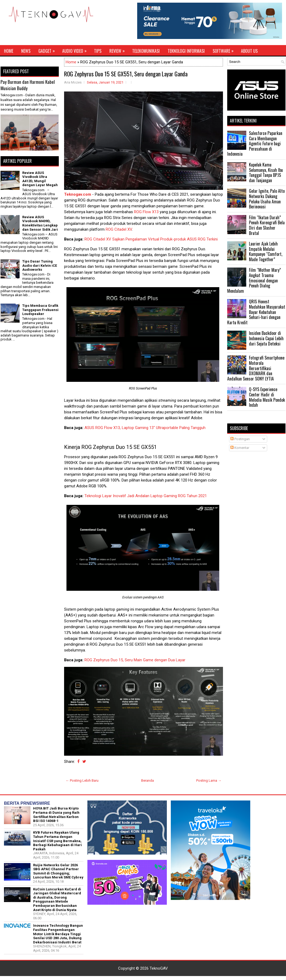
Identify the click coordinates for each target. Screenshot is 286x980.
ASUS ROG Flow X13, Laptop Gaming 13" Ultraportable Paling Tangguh (145, 428)
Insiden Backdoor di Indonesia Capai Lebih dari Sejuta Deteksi (266, 338)
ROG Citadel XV (119, 229)
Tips (98, 51)
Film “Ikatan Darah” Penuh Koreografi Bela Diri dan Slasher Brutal (267, 225)
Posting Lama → (209, 780)
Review (119, 50)
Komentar (240, 448)
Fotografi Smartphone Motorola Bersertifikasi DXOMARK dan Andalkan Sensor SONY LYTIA (256, 368)
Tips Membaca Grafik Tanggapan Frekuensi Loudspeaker (40, 310)
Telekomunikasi (146, 51)
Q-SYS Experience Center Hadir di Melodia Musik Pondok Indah (267, 397)
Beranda (148, 780)
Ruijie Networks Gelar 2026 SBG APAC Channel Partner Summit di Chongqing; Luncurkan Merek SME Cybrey (58, 871)
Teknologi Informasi (186, 51)
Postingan (240, 439)
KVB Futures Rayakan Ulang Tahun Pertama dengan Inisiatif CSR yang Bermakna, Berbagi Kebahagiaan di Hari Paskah (57, 841)
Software (225, 50)
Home (9, 51)
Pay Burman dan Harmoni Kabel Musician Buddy (28, 85)
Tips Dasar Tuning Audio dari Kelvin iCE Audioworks (40, 265)
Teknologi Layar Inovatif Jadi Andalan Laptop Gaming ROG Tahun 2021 (146, 496)
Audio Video (76, 50)
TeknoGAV (159, 968)
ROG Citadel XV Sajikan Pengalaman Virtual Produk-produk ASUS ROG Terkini (151, 239)
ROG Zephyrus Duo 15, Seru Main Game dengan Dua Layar (135, 660)
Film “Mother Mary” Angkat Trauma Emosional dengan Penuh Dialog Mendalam (254, 280)
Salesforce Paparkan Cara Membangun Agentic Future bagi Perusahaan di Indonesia (255, 143)
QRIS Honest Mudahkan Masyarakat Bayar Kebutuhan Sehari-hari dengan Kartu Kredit (256, 312)
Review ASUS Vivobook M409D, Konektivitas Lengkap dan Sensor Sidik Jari (40, 223)
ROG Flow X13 (146, 212)
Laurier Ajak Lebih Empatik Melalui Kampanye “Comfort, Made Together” (266, 251)
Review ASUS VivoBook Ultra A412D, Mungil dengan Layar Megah (40, 179)
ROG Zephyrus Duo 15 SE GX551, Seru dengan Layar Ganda (126, 74)
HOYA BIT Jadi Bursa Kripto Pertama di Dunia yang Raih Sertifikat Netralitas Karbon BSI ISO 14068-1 (56, 815)
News (26, 51)
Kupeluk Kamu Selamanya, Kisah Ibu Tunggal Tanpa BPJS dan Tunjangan (266, 172)
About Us (249, 51)
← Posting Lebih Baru (82, 780)
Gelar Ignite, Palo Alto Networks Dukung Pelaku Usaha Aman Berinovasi (267, 199)
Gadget (48, 50)
